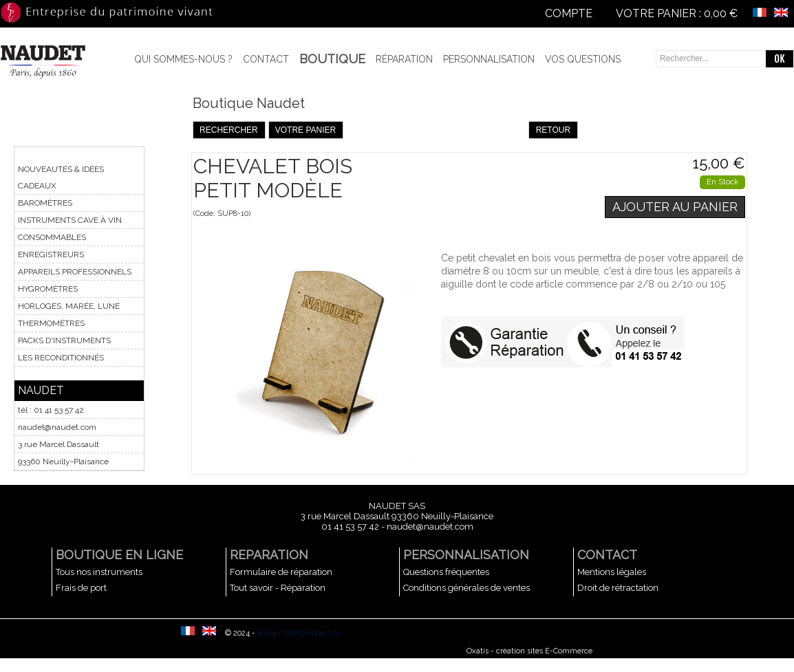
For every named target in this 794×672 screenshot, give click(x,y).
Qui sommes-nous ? (183, 59)
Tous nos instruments (99, 572)
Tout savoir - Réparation (278, 588)
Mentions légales (612, 572)
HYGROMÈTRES (48, 289)
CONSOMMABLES (52, 237)
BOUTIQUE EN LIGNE (119, 555)
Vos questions (583, 59)
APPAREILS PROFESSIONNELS (75, 272)
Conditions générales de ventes (466, 588)
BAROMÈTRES (45, 203)
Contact (266, 59)
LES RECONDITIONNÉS (61, 358)
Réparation (404, 59)
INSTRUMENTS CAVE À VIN (70, 220)
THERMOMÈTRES (51, 323)
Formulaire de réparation (281, 572)
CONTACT (607, 555)
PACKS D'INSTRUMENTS (64, 340)
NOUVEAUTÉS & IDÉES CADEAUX (61, 177)
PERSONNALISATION (466, 555)
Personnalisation (489, 59)
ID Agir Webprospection (300, 633)
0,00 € (721, 13)
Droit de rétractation (618, 588)
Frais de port (81, 588)
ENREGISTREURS (51, 254)
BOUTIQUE (332, 59)
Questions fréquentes (446, 572)
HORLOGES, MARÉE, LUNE (69, 306)
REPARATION (269, 555)
